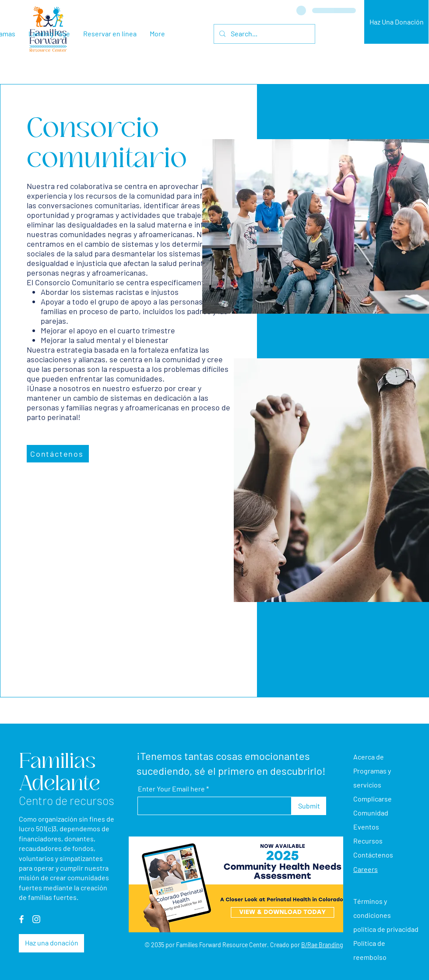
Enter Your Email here (171, 789)
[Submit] (309, 806)
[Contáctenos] (58, 454)
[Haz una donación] (51, 943)
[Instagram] (36, 919)
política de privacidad (386, 929)
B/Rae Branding (322, 945)
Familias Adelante (60, 772)
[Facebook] (21, 919)
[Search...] (264, 34)
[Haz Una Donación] (396, 22)
